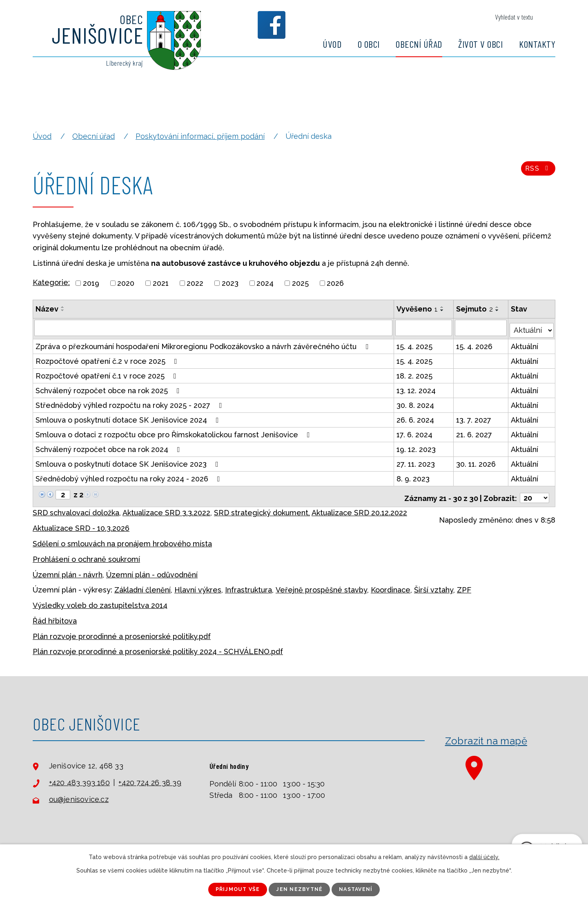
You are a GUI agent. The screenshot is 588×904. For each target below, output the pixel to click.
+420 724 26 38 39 (150, 777)
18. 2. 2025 (415, 373)
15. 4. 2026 (475, 344)
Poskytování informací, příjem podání (200, 136)
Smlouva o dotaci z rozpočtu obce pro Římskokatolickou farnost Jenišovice (174, 432)
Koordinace (391, 584)
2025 (300, 283)
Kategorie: (51, 282)
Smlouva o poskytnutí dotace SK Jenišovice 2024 (129, 417)
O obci (369, 44)
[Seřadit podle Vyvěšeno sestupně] (443, 310)
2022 (195, 283)
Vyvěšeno (418, 309)
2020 (126, 283)
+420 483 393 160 (79, 777)
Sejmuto (475, 309)
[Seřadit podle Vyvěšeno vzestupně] (443, 307)
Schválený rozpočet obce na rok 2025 (109, 388)
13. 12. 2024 (416, 388)
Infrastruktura (248, 584)
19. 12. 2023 (416, 447)
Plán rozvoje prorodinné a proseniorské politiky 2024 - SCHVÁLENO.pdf (158, 647)
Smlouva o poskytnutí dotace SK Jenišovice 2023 (129, 462)
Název (47, 309)
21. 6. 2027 (474, 432)
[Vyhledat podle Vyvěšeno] (424, 327)
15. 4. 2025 (415, 344)
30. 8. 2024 (416, 403)
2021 (161, 283)
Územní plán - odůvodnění (152, 569)
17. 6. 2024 (415, 432)
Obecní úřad (419, 44)
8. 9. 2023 (413, 476)
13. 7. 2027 (474, 417)
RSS (537, 172)
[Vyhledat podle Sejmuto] (481, 327)
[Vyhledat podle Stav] (532, 327)
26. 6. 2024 (416, 417)
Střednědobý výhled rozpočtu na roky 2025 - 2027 (130, 403)
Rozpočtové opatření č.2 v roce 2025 (108, 359)
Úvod (332, 44)
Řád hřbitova (55, 616)
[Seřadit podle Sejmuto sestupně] (498, 310)
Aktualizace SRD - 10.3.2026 (81, 523)
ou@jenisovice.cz (79, 794)
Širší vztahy (434, 584)
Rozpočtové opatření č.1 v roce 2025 (108, 373)
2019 (91, 283)
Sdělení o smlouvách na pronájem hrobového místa (122, 538)
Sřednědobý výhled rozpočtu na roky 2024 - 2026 (129, 476)
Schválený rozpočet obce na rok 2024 (109, 447)
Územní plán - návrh (68, 569)
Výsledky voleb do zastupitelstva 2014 (100, 600)
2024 (265, 283)
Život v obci (480, 44)
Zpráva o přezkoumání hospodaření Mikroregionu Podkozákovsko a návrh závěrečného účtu (204, 344)
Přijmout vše (231, 889)
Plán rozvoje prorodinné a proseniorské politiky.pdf (122, 631)
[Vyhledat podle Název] (214, 327)
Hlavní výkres (198, 584)
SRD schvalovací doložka (76, 507)
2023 (230, 283)
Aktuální (525, 344)
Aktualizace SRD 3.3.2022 (166, 507)
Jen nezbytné (300, 889)
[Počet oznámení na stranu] (535, 493)
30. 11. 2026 (476, 462)
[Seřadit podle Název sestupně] (63, 310)
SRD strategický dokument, (262, 507)
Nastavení (364, 889)
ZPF (464, 584)
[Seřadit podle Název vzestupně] (63, 307)
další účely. (484, 856)
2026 (335, 283)
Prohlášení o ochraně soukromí (86, 554)
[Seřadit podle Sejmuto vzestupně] (498, 307)
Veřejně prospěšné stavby (321, 584)
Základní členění (143, 584)
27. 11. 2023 (416, 462)
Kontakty (537, 44)
